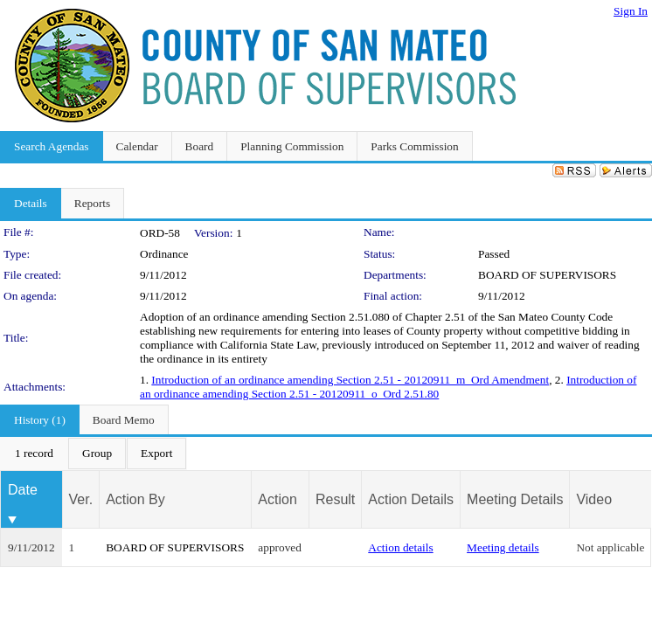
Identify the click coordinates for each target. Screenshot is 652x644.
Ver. (81, 499)
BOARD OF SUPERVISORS (547, 275)
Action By (135, 499)
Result (335, 499)
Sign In (631, 11)
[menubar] (94, 454)
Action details (400, 547)
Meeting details (503, 547)
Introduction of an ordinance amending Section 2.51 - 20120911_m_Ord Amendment (350, 380)
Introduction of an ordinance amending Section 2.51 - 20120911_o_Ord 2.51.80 (388, 387)
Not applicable (610, 547)
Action (277, 499)
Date (23, 490)
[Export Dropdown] (156, 454)
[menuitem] (34, 454)
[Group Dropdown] (97, 454)
